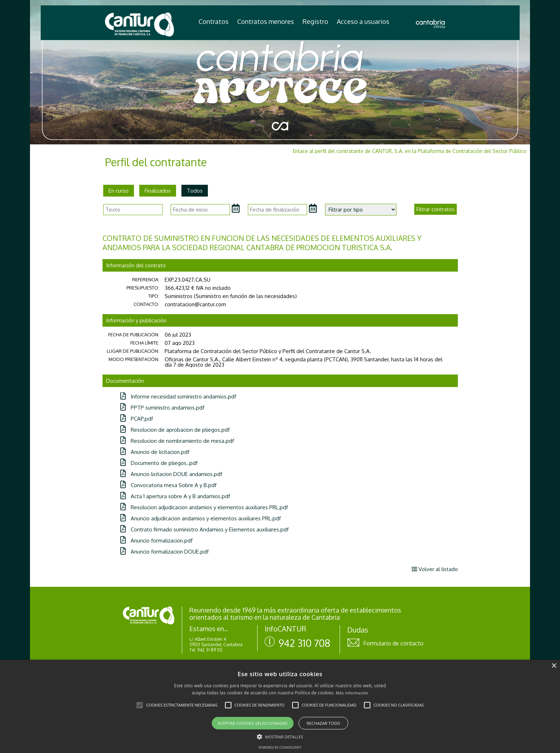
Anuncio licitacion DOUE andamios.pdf (171, 474)
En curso (119, 191)
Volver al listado (435, 569)
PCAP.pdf (137, 419)
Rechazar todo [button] (324, 723)
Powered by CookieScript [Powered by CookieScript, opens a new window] (280, 747)
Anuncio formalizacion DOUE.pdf (164, 552)
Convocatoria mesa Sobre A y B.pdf (168, 485)
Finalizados (158, 191)
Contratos (214, 21)
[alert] (280, 706)
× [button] (554, 666)
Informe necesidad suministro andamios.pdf (178, 397)
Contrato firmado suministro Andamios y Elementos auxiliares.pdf (204, 529)
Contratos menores (266, 21)
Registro (315, 21)
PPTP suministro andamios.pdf (162, 408)
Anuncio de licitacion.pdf (155, 452)
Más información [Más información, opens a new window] (352, 693)
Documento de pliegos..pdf (159, 463)
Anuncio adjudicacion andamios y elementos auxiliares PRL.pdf (201, 518)
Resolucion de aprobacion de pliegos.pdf (175, 430)
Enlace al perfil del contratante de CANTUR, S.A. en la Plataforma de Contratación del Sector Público (410, 151)
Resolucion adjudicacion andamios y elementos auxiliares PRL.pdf (204, 507)
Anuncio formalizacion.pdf (156, 541)
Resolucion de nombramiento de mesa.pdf (177, 441)
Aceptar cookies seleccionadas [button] (253, 723)
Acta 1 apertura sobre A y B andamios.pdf (175, 496)
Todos (195, 191)
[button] (140, 705)
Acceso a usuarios (363, 21)
